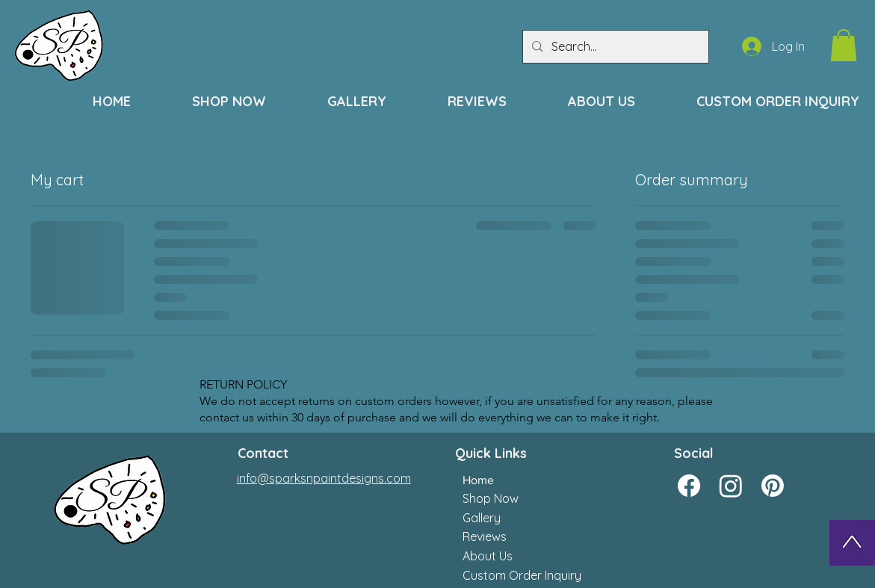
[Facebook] (689, 486)
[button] (844, 45)
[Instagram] (731, 486)
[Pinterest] (773, 486)
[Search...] (614, 47)
